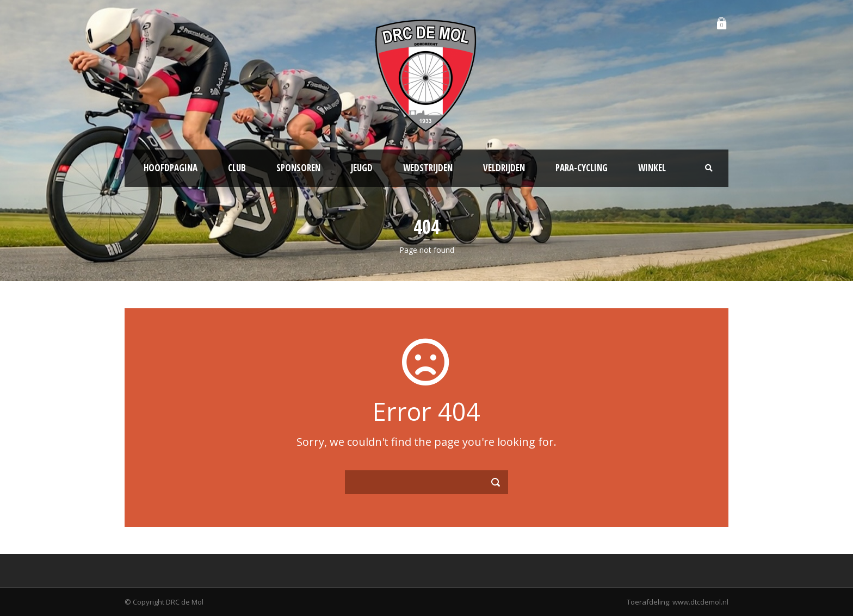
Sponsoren (298, 168)
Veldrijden (504, 168)
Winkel (652, 168)
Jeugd (362, 168)
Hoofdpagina (171, 168)
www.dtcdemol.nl (700, 602)
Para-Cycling (582, 168)
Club (237, 168)
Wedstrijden (428, 168)
